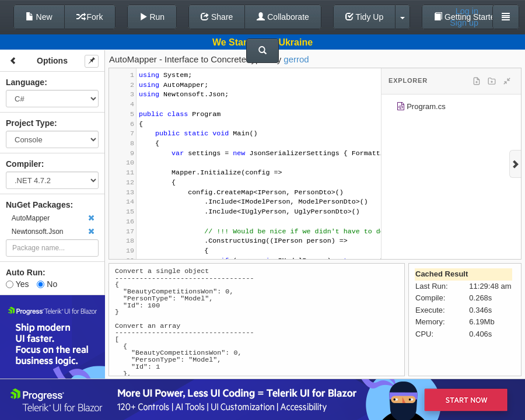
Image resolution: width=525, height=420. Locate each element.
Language (25, 82)
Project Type (30, 123)
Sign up (464, 23)
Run (152, 17)
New (39, 17)
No (47, 284)
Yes (17, 284)
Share (217, 17)
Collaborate (283, 17)
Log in (467, 11)
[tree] (451, 108)
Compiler (24, 164)
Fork (90, 17)
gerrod (296, 59)
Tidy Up (364, 17)
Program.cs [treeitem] (421, 108)
